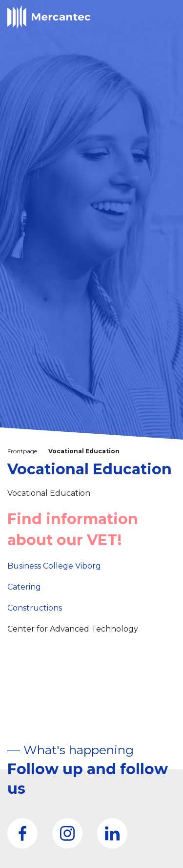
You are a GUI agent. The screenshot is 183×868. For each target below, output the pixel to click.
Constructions (35, 608)
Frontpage (22, 451)
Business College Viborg (54, 566)
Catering (24, 587)
